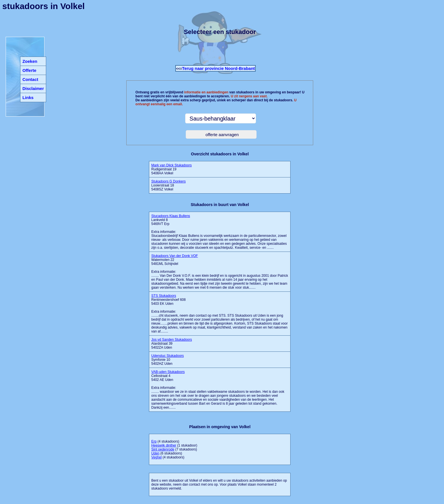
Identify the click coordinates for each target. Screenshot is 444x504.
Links (28, 97)
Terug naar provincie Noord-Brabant (218, 68)
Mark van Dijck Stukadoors (171, 165)
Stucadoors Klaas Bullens (171, 216)
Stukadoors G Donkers (168, 181)
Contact (30, 79)
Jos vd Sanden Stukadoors (171, 340)
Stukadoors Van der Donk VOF (175, 256)
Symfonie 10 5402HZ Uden (167, 360)
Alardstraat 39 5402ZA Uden (171, 344)
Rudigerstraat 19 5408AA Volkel (171, 169)
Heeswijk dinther (164, 445)
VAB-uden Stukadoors (168, 372)
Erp (154, 441)
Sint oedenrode (163, 449)
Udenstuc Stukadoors (167, 356)
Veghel (156, 457)
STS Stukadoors (164, 296)
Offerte (29, 70)
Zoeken (30, 61)
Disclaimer (33, 88)
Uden (155, 453)
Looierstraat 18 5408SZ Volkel (168, 185)
